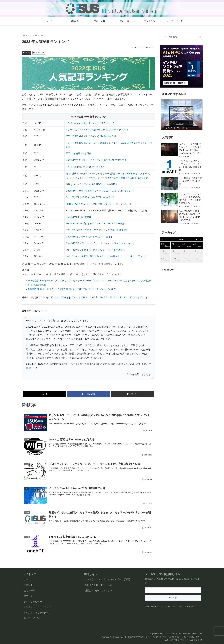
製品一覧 (28, 596)
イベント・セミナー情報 (36, 613)
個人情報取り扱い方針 (177, 606)
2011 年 (144, 297)
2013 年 (124, 297)
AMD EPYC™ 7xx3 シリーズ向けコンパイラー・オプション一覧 (99, 204)
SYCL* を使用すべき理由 (79, 153)
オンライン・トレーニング (37, 607)
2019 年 (74, 297)
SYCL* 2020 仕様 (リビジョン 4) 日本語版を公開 (91, 136)
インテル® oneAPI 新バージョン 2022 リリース (90, 123)
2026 (181, 239)
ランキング (39, 53)
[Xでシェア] (44, 394)
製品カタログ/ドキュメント (99, 591)
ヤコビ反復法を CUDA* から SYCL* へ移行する (90, 197)
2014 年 (114, 297)
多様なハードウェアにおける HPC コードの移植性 (92, 184)
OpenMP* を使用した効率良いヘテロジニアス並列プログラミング (100, 191)
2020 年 (65, 297)
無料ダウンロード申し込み (98, 585)
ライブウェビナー (33, 602)
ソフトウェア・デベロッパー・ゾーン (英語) (107, 579)
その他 (27, 53)
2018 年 (84, 297)
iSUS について (170, 640)
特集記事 (28, 585)
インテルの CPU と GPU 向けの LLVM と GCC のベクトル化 (97, 130)
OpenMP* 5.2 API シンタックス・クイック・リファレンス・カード (100, 243)
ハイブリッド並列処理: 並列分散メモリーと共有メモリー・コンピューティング (106, 256)
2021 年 (55, 297)
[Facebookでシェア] (88, 394)
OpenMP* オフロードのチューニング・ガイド (89, 237)
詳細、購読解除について (156, 606)
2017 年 (94, 297)
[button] (133, 394)
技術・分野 (29, 591)
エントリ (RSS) (196, 640)
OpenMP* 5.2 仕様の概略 (79, 217)
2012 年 (134, 297)
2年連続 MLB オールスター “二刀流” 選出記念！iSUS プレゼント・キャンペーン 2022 (72, 289)
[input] (181, 37)
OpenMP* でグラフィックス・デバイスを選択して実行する (96, 160)
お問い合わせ (183, 640)
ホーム (27, 579)
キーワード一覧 (32, 618)
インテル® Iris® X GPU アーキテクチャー (88, 167)
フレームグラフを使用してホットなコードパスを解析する (95, 250)
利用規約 (193, 606)
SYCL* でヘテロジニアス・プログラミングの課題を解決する (97, 230)
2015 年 (104, 297)
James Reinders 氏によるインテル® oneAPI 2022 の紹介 (95, 224)
